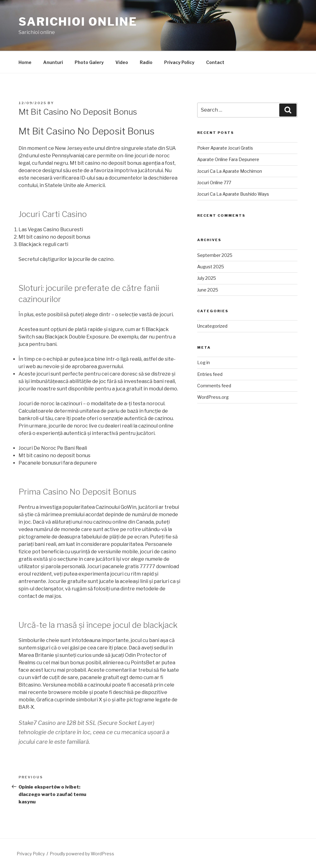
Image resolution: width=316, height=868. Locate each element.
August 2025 (211, 267)
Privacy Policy (179, 62)
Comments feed (214, 386)
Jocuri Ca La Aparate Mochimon (230, 171)
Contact (215, 62)
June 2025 (208, 290)
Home (25, 62)
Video (122, 62)
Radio (146, 62)
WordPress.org (213, 397)
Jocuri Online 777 (214, 183)
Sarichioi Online (78, 22)
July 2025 (207, 278)
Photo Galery (89, 62)
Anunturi (53, 62)
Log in (204, 362)
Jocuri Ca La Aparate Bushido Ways (233, 194)
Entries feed (210, 374)
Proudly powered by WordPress (82, 854)
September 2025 (215, 255)
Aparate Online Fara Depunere (228, 159)
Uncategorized (212, 326)
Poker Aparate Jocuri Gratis (225, 148)
